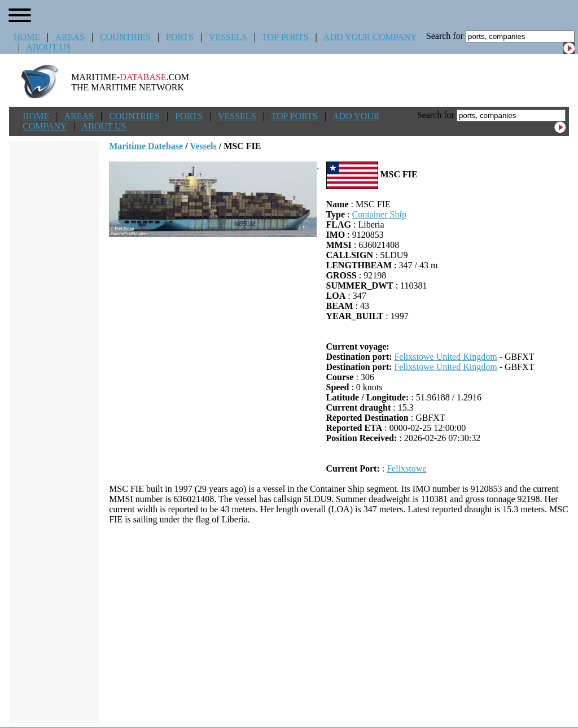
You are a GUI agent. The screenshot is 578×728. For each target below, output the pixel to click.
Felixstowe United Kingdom (445, 357)
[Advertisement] (339, 624)
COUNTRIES (125, 37)
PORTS (180, 37)
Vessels (203, 146)
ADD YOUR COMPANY (370, 37)
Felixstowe (406, 468)
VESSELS (228, 37)
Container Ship (379, 214)
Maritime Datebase (146, 146)
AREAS (69, 37)
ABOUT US (48, 47)
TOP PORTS (285, 37)
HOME (27, 37)
